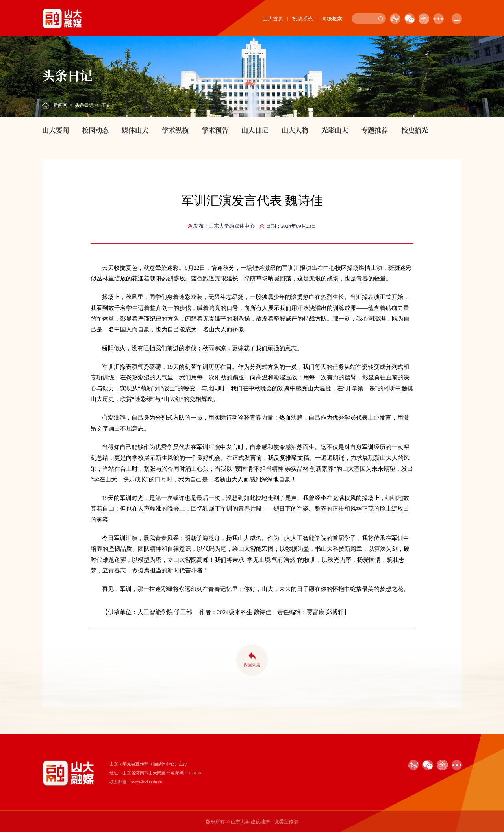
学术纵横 (175, 130)
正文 (106, 105)
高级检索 (332, 19)
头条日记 (84, 105)
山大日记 (255, 130)
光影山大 (335, 130)
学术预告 (215, 130)
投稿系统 (302, 19)
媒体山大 (135, 130)
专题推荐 (374, 130)
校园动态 (95, 130)
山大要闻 (56, 130)
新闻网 (60, 105)
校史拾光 (415, 130)
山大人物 (295, 130)
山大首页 (273, 19)
